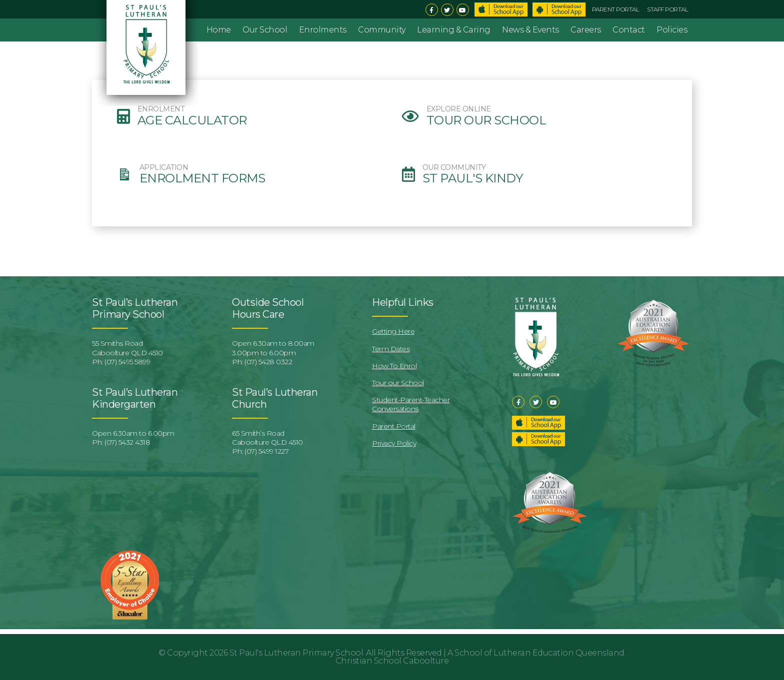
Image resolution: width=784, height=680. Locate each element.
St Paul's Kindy (473, 178)
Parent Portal (616, 9)
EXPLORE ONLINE (459, 109)
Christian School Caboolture (392, 661)
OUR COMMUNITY (454, 168)
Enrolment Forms (202, 178)
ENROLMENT (161, 109)
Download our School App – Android (538, 439)
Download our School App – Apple (538, 423)
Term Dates (391, 349)
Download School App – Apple (501, 9)
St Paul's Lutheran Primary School (296, 653)
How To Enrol (394, 366)
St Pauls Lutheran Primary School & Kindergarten (147, 53)
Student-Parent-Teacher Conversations (411, 404)
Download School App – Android (559, 9)
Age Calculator (192, 120)
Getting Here (393, 331)
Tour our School (486, 120)
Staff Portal (667, 9)
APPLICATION (164, 168)
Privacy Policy (394, 443)
